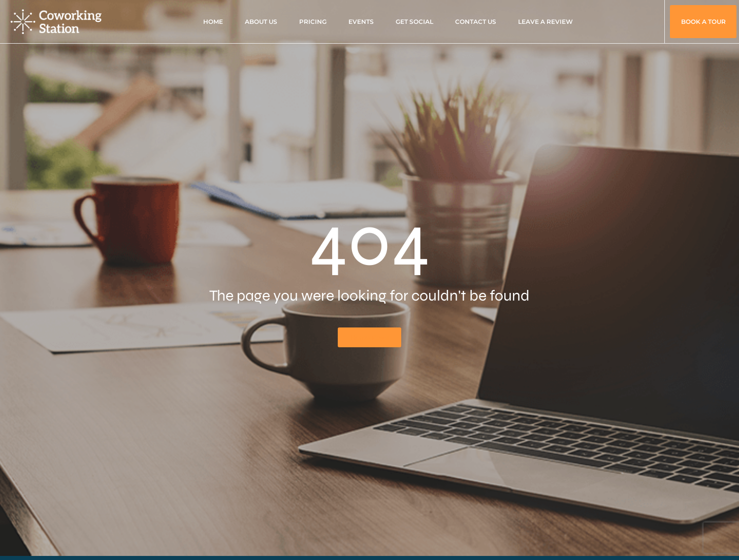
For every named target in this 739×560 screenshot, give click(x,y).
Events (361, 22)
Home (213, 22)
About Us (261, 22)
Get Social (414, 22)
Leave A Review (545, 22)
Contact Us (476, 22)
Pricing (313, 22)
